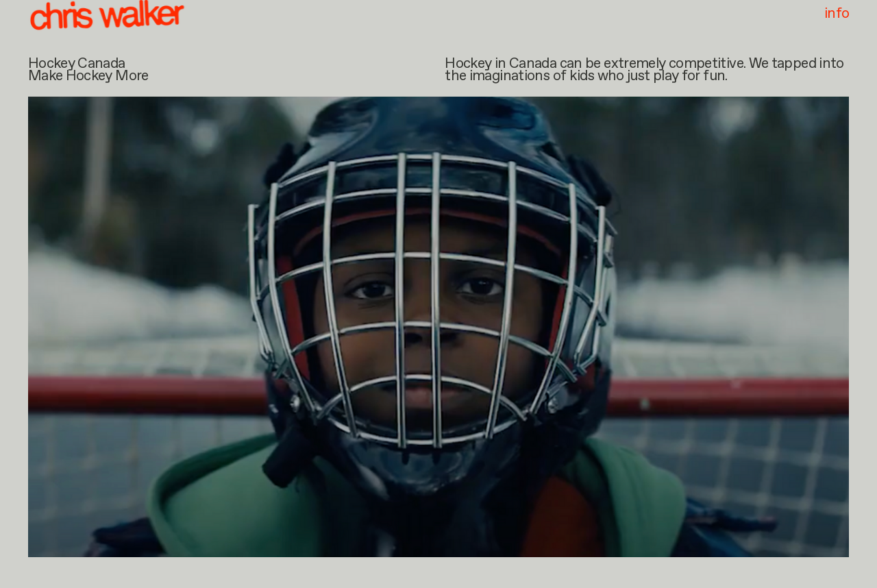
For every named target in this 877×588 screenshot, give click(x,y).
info (837, 15)
